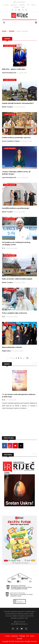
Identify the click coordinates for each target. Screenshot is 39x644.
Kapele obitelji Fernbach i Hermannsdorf (18, 103)
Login (23, 7)
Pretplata (22, 5)
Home (4, 31)
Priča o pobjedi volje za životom (15, 313)
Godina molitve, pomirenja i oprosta (16, 137)
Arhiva (33, 5)
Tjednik (12, 31)
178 (27, 358)
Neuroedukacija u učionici (12, 347)
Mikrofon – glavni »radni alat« (14, 69)
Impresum (14, 5)
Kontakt (17, 7)
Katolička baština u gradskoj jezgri (16, 208)
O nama (6, 5)
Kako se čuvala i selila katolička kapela (17, 279)
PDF (28, 5)
